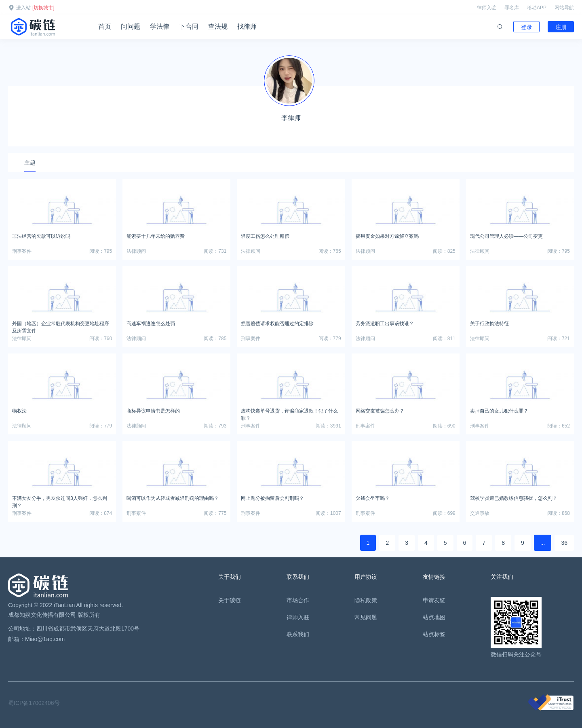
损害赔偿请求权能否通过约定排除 (277, 324)
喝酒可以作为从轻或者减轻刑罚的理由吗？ (173, 498)
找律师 (247, 26)
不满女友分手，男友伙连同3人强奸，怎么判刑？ (60, 501)
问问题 (131, 26)
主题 (30, 163)
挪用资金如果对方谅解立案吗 (387, 236)
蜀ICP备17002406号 (34, 703)
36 (564, 543)
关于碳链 (230, 600)
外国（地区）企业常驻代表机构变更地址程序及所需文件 (61, 326)
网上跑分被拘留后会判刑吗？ (272, 498)
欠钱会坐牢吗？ (373, 498)
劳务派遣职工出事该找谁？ (385, 324)
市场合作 (298, 600)
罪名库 (512, 8)
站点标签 (434, 634)
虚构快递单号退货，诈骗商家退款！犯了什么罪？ (289, 413)
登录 (527, 27)
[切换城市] (43, 8)
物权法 (19, 411)
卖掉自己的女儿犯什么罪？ (499, 411)
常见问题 (366, 617)
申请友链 (434, 600)
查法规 (218, 26)
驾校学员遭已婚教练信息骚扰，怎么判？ (514, 498)
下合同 (189, 26)
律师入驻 (487, 8)
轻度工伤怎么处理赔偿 (265, 236)
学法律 (160, 26)
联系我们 (298, 634)
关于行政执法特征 (489, 324)
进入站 (23, 8)
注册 (561, 27)
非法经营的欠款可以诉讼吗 (41, 236)
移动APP (537, 8)
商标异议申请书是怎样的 (153, 411)
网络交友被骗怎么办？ (380, 411)
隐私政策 (366, 600)
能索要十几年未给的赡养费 (156, 236)
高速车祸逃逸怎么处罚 (151, 324)
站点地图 (434, 617)
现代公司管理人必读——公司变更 (506, 236)
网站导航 (564, 8)
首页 (105, 26)
